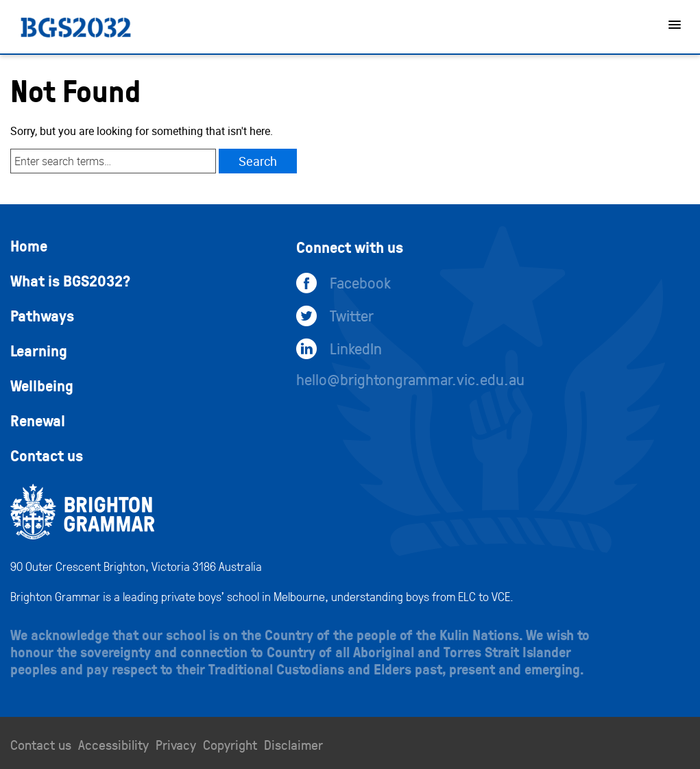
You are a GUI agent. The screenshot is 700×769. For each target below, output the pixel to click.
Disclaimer (293, 744)
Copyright (230, 744)
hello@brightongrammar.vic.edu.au (410, 379)
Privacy (176, 744)
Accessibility (113, 744)
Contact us (47, 455)
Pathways (42, 315)
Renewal (38, 420)
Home (29, 245)
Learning (39, 350)
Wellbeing (42, 385)
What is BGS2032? (70, 280)
